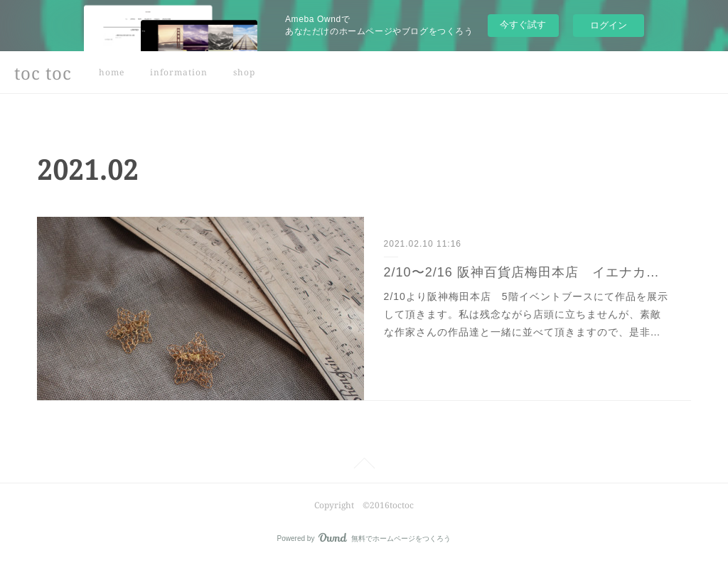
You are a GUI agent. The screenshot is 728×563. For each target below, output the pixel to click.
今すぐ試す (523, 25)
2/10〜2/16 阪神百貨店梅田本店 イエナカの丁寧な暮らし (528, 272)
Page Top (364, 466)
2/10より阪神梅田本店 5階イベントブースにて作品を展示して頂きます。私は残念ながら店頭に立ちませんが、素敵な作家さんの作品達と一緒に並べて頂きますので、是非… (526, 314)
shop (244, 72)
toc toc (43, 73)
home (112, 72)
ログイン (609, 25)
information (179, 72)
